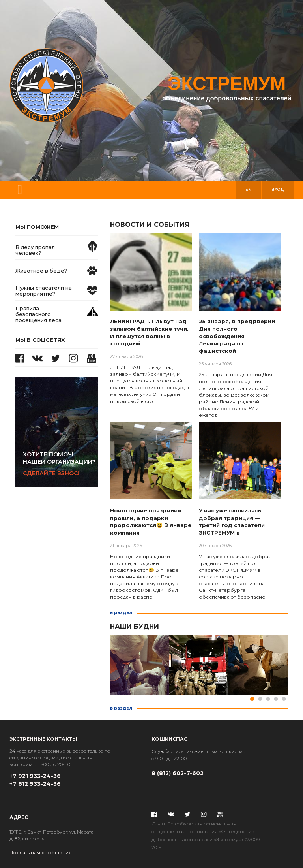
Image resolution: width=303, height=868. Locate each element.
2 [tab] (260, 699)
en (248, 189)
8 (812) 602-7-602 (178, 773)
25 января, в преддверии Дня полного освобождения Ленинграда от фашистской (237, 336)
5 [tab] (284, 699)
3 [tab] (268, 699)
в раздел (121, 612)
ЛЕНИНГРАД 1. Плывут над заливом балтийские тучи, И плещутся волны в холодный (149, 332)
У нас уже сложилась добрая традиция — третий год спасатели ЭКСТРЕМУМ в (232, 522)
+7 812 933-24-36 (35, 784)
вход (278, 189)
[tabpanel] (140, 665)
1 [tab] (252, 699)
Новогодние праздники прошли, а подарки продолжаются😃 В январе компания (151, 522)
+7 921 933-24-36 (35, 776)
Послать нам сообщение (41, 852)
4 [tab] (276, 699)
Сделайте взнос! (61, 464)
